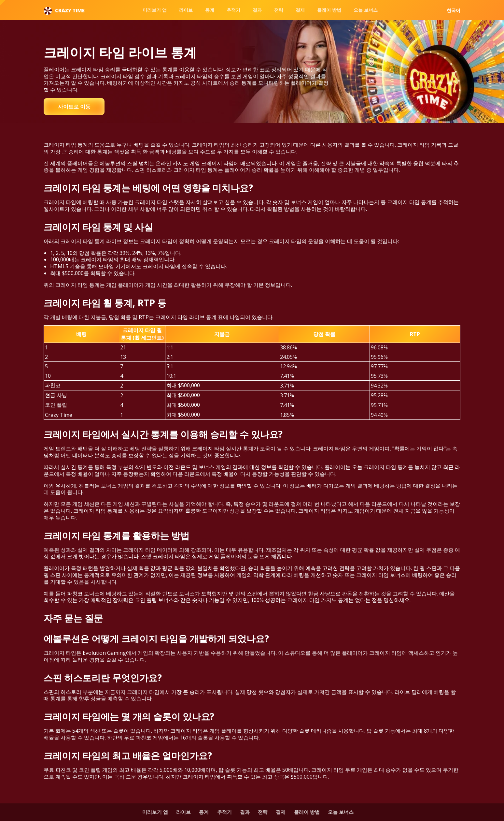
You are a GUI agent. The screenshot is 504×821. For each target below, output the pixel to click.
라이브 (186, 10)
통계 (210, 10)
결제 (300, 10)
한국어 (454, 10)
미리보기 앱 (155, 10)
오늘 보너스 (366, 10)
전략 (279, 10)
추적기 (233, 10)
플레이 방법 (329, 10)
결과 (257, 10)
